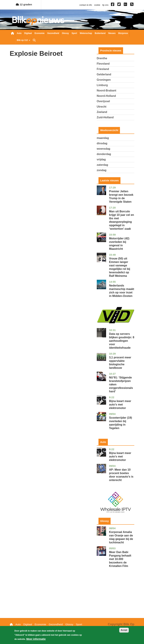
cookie (97, 5)
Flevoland (103, 64)
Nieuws (112, 33)
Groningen (104, 80)
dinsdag (102, 143)
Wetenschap (86, 33)
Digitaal (28, 33)
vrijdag (101, 159)
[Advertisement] (116, 598)
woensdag (103, 149)
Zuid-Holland (105, 117)
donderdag (104, 154)
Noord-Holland (106, 96)
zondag (102, 170)
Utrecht (102, 107)
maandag (103, 138)
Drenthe (102, 58)
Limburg (102, 85)
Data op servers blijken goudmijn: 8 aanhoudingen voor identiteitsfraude (122, 341)
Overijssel (103, 101)
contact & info (86, 5)
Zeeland (102, 112)
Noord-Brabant (107, 91)
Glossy (65, 33)
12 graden (24, 4)
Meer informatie (36, 639)
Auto (19, 33)
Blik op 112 (23, 40)
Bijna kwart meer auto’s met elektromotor (120, 405)
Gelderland (104, 74)
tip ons (105, 5)
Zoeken (34, 41)
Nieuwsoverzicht (12, 34)
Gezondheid (53, 33)
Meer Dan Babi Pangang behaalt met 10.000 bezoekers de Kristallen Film (120, 559)
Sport (74, 33)
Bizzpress (123, 33)
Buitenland (100, 33)
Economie (40, 33)
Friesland (103, 69)
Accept (124, 630)
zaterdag (102, 165)
